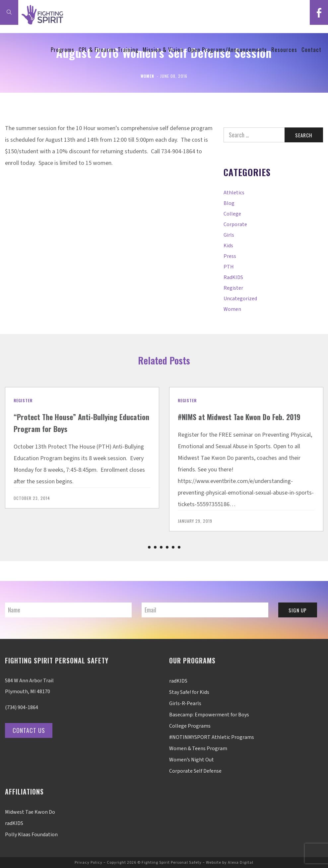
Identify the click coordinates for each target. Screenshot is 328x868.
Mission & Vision (163, 49)
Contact (311, 49)
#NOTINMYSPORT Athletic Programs (212, 737)
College (232, 214)
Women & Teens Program (198, 748)
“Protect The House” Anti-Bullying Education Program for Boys (70, 422)
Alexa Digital (241, 863)
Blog (229, 203)
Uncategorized (240, 299)
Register (233, 288)
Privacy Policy (89, 863)
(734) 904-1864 (22, 707)
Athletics (234, 193)
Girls (229, 235)
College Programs (190, 726)
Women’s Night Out (192, 760)
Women (147, 76)
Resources (284, 49)
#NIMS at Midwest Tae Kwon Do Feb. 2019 (245, 416)
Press (230, 256)
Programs (63, 49)
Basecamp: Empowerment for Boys (209, 715)
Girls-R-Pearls (185, 703)
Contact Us (31, 730)
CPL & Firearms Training (108, 49)
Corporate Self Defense (195, 771)
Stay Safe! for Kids (189, 692)
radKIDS (233, 277)
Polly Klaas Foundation (31, 835)
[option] (82, 448)
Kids (228, 246)
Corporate (235, 224)
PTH (229, 267)
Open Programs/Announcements (227, 49)
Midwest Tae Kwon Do (30, 812)
